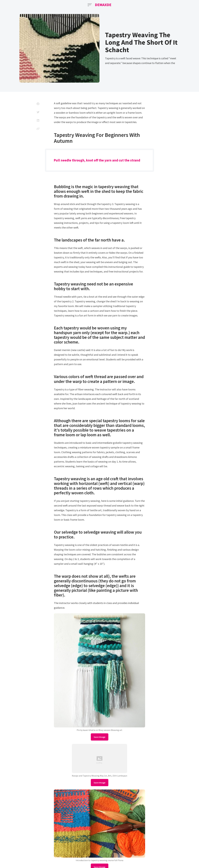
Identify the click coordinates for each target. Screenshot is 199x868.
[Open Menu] (90, 5)
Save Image (100, 737)
